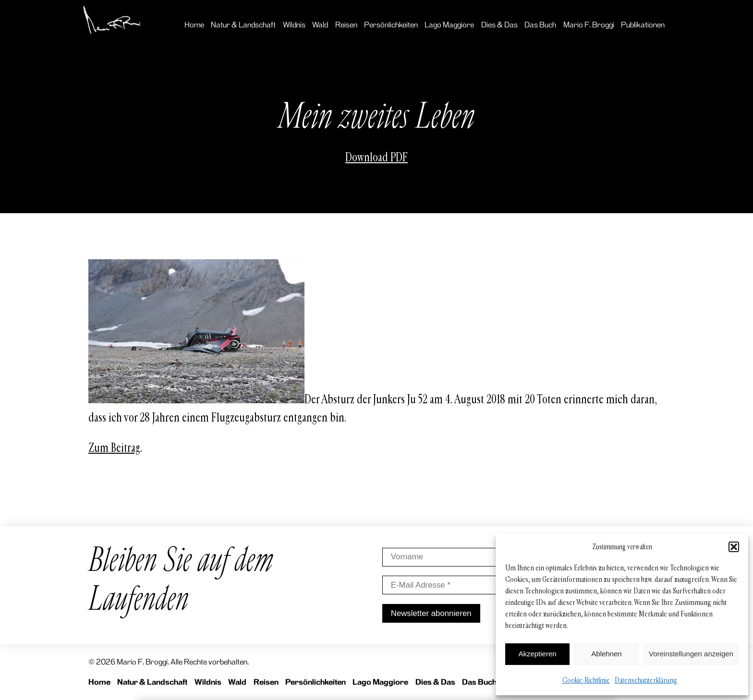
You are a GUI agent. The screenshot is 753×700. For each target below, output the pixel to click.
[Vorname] (450, 557)
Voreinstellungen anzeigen (691, 654)
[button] (734, 547)
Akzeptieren (537, 654)
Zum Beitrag (114, 448)
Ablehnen (606, 654)
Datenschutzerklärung (646, 680)
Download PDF (376, 157)
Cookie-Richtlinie (586, 680)
